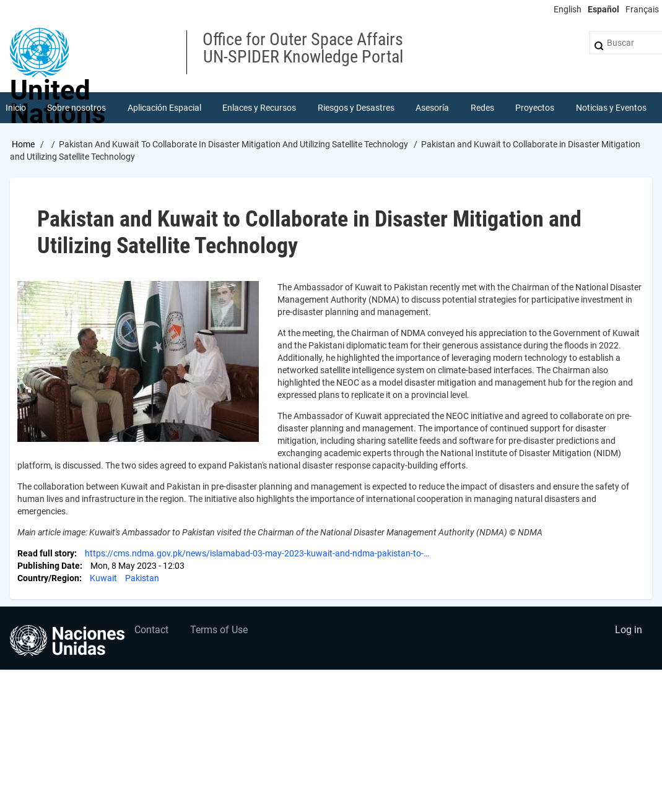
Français (642, 9)
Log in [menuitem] (629, 630)
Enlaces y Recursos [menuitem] (259, 108)
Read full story (46, 553)
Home (23, 144)
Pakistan (142, 578)
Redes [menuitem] (482, 108)
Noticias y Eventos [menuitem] (611, 108)
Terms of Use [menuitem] (219, 630)
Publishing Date (49, 566)
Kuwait (103, 578)
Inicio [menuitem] (16, 108)
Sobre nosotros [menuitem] (76, 108)
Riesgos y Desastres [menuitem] (356, 108)
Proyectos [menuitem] (535, 108)
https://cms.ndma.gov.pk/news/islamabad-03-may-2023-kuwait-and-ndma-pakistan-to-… (257, 553)
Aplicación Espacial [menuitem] (164, 108)
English (568, 9)
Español (603, 9)
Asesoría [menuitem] (432, 108)
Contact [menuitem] (151, 630)
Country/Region (48, 578)
